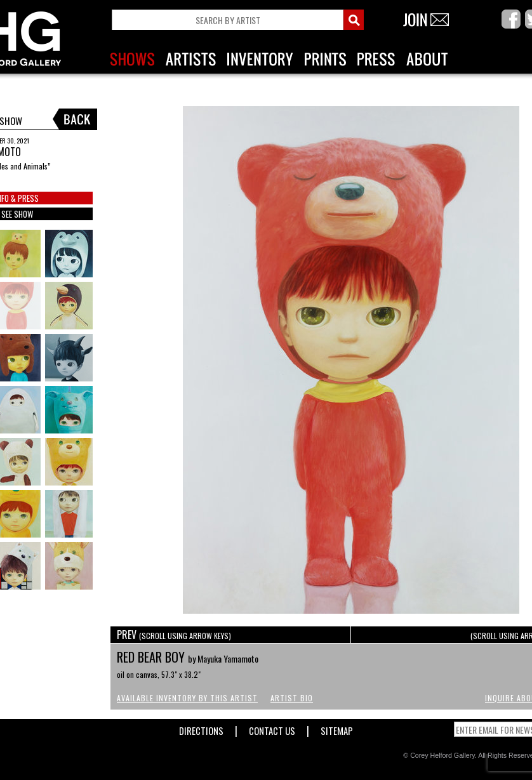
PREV (174, 635)
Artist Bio (292, 698)
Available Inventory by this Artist (187, 698)
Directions (201, 728)
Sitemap (337, 728)
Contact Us (272, 728)
